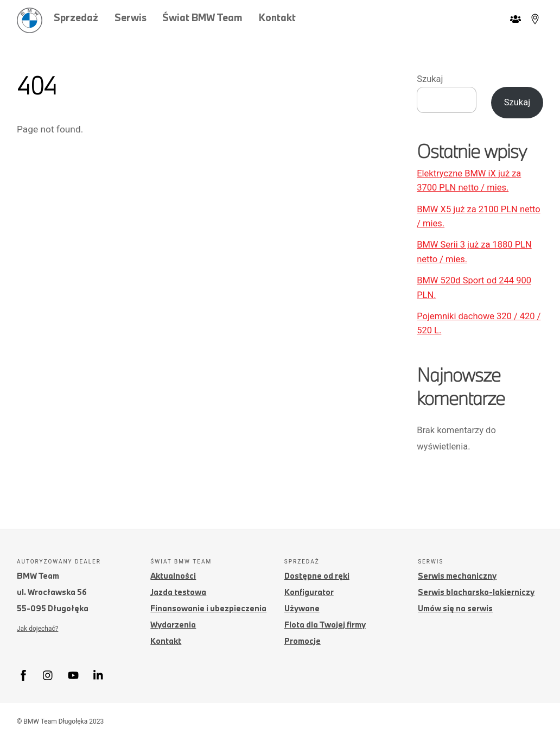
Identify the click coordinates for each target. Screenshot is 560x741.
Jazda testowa (178, 592)
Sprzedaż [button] (76, 17)
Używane (302, 608)
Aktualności (173, 576)
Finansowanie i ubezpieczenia (208, 608)
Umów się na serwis (455, 608)
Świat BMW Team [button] (202, 17)
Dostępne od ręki (317, 576)
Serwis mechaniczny (457, 576)
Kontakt (277, 17)
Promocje (303, 641)
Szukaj (430, 79)
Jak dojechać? (37, 629)
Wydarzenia (173, 625)
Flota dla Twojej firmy (325, 625)
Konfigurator (309, 592)
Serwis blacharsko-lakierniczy (476, 592)
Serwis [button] (131, 17)
